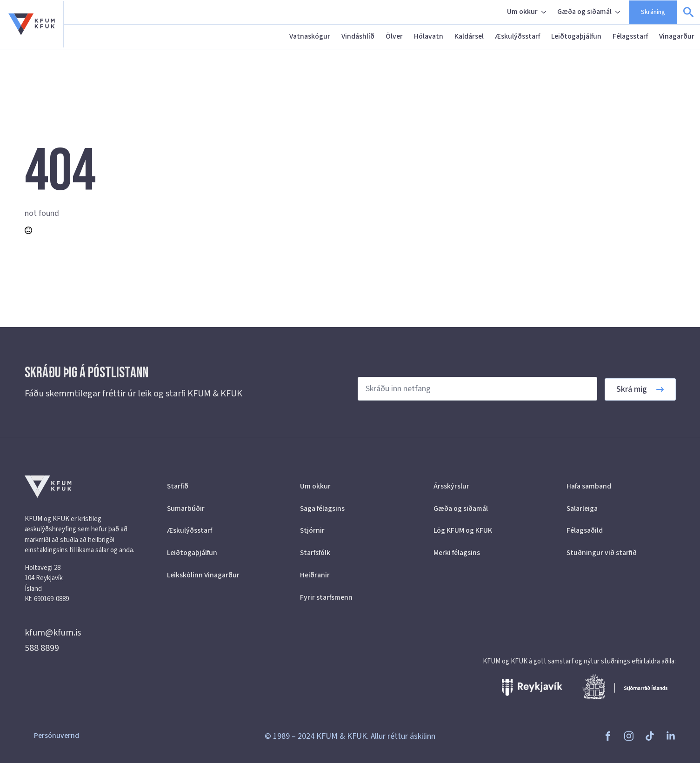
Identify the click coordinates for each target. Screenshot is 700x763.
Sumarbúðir (186, 509)
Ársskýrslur (451, 486)
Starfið (178, 486)
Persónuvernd (57, 736)
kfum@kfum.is (53, 633)
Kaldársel (469, 36)
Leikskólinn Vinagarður (203, 575)
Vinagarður (677, 36)
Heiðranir (315, 575)
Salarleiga (582, 509)
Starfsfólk (315, 553)
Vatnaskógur (310, 36)
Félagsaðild (585, 530)
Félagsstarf (630, 36)
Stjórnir (312, 530)
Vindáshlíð (358, 36)
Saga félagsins (322, 509)
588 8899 (42, 648)
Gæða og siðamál (584, 12)
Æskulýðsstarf (517, 36)
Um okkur (522, 12)
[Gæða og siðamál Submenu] (619, 12)
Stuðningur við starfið (602, 553)
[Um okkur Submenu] (545, 12)
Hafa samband (589, 486)
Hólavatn (429, 36)
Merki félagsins (457, 553)
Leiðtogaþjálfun (576, 36)
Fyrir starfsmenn (326, 597)
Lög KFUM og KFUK (463, 530)
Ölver (394, 36)
